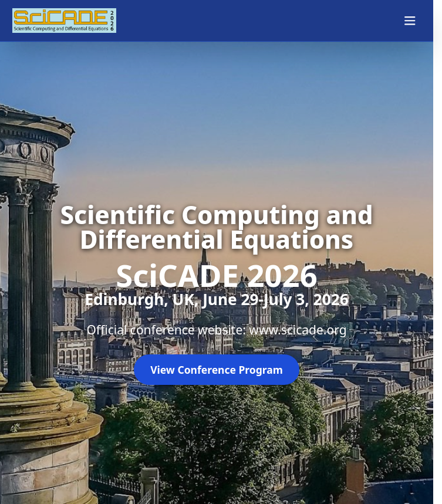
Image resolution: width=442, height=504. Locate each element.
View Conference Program (217, 370)
